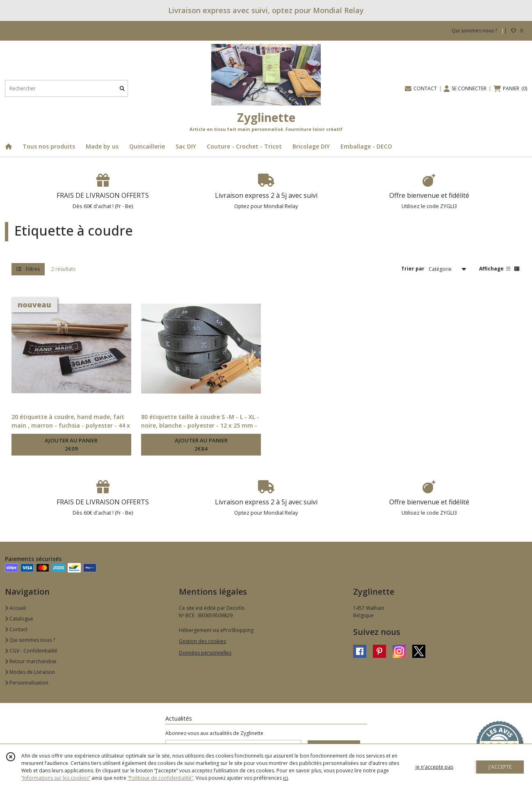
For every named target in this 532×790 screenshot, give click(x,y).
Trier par (413, 269)
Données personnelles (205, 653)
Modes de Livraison (30, 672)
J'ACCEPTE (500, 767)
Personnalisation (27, 683)
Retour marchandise (31, 661)
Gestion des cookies (202, 641)
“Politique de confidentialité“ (160, 778)
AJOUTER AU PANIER (71, 445)
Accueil (15, 608)
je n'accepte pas (434, 767)
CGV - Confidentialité (31, 651)
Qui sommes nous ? (30, 640)
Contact (16, 629)
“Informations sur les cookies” (56, 778)
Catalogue (19, 619)
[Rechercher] (122, 88)
